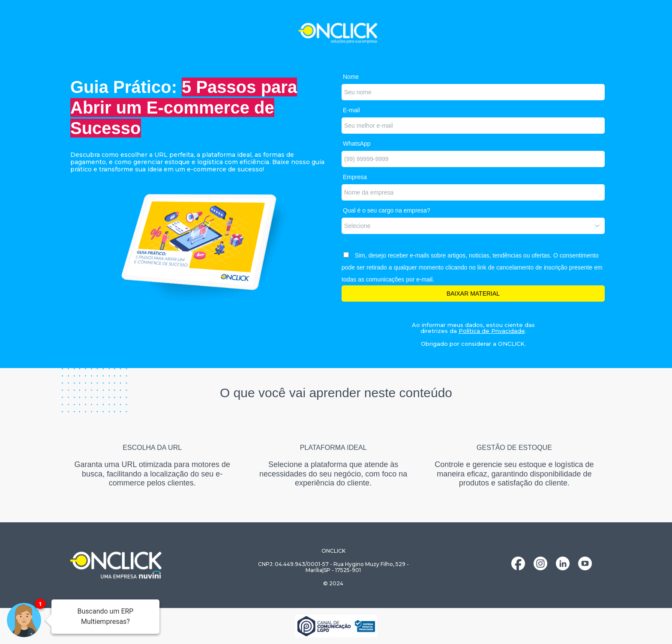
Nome (351, 77)
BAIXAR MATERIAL (473, 294)
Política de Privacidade (492, 331)
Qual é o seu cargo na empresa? (387, 210)
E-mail (351, 110)
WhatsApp (357, 144)
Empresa (355, 177)
